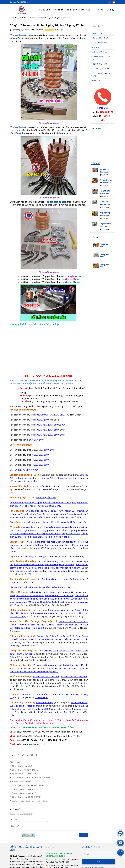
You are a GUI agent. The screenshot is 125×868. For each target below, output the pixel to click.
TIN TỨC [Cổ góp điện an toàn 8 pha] (23, 18)
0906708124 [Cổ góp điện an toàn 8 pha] (23, 2)
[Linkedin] (28, 755)
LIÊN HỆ (110, 10)
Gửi (83, 835)
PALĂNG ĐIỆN (97, 47)
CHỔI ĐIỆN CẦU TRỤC (100, 38)
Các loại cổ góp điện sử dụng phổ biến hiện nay (30, 801)
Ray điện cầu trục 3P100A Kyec (24, 789)
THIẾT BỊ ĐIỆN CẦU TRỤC (80, 10)
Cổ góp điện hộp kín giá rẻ (22, 766)
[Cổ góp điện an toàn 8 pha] (20, 35)
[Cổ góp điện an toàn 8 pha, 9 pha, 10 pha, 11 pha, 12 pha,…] (22, 10)
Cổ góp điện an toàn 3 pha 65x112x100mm (28, 785)
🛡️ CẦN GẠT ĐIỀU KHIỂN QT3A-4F (25, 774)
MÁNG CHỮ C (97, 81)
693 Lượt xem (37, 30)
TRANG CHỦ (44, 10)
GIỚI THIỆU (59, 10)
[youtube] (114, 2)
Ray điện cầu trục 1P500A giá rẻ (24, 793)
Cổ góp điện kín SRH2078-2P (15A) (25, 770)
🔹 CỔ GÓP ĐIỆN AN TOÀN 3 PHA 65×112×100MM (31, 778)
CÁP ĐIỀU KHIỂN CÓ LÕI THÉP (101, 58)
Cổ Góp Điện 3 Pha (105, 245)
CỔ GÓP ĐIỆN (97, 33)
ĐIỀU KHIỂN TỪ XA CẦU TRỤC (101, 75)
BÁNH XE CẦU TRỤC (99, 52)
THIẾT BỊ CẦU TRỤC (99, 64)
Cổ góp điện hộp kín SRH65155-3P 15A (27, 797)
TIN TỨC (100, 10)
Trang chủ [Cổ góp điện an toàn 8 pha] (13, 18)
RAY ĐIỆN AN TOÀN (99, 43)
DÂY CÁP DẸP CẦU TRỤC (101, 69)
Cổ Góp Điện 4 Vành (105, 256)
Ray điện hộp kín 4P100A (21, 782)
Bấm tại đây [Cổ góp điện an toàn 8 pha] (70, 282)
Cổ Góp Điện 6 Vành (105, 266)
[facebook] (110, 2)
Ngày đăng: (15, 30)
